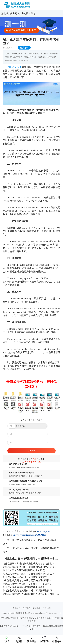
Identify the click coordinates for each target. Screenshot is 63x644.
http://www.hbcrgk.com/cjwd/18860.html (29, 535)
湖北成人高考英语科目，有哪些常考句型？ (25, 577)
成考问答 (24, 14)
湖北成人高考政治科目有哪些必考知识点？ (25, 570)
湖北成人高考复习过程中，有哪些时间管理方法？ (28, 574)
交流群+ (24, 48)
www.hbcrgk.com (44, 532)
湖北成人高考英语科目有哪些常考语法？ (24, 587)
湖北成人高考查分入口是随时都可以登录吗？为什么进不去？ (32, 594)
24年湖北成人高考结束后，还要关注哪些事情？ (27, 580)
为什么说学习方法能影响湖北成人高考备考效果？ (28, 564)
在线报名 (26, 608)
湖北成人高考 (15, 67)
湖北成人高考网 (9, 14)
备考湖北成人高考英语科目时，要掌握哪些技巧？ (28, 591)
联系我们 (47, 608)
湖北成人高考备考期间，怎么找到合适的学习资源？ (30, 567)
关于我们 (16, 608)
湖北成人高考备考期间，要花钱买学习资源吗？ (27, 584)
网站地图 (37, 608)
